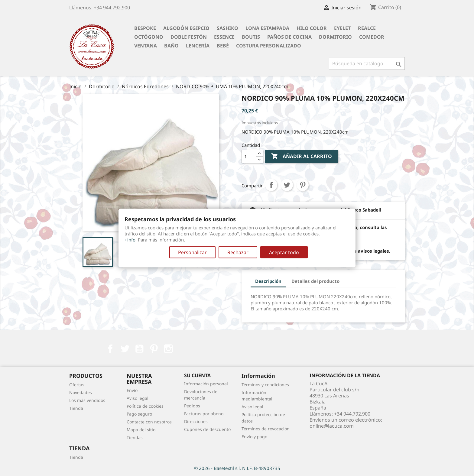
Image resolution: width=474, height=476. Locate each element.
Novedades (81, 392)
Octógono (149, 37)
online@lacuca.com (332, 426)
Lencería (198, 46)
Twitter (125, 349)
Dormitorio (335, 37)
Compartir (271, 185)
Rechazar (238, 252)
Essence (224, 37)
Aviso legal (138, 398)
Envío (132, 390)
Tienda (76, 408)
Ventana (146, 46)
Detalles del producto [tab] (315, 281)
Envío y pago (254, 437)
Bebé (223, 46)
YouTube (139, 349)
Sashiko (227, 28)
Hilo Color (312, 28)
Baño (171, 46)
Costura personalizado (269, 46)
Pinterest (303, 185)
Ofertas (77, 385)
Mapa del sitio (141, 430)
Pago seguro (139, 414)
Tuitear (287, 185)
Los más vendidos (87, 400)
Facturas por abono (204, 414)
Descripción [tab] (268, 281)
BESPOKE (145, 28)
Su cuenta (197, 375)
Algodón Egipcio (186, 28)
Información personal (206, 384)
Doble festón (189, 37)
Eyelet (342, 28)
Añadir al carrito (302, 157)
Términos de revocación (266, 429)
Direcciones (196, 421)
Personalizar (192, 252)
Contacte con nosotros (149, 422)
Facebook (110, 349)
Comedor (372, 37)
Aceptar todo (284, 252)
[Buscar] (367, 63)
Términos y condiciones (265, 385)
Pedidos (192, 406)
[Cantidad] (249, 157)
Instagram (168, 349)
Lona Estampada (267, 28)
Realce (367, 28)
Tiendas (135, 437)
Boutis (251, 37)
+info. (131, 240)
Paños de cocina (289, 37)
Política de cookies (145, 406)
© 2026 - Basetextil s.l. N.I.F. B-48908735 (237, 468)
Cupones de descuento (207, 429)
